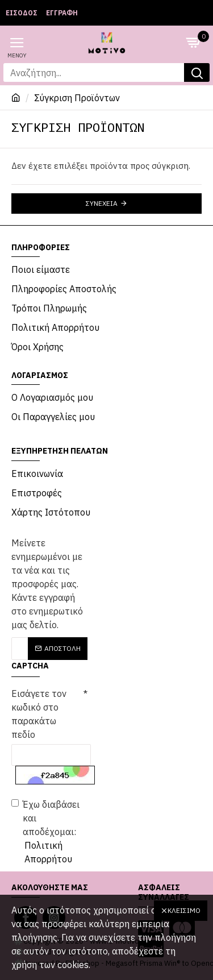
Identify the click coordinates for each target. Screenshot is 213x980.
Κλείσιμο (184, 910)
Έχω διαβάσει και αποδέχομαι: (49, 832)
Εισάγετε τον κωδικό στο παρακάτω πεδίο (39, 714)
